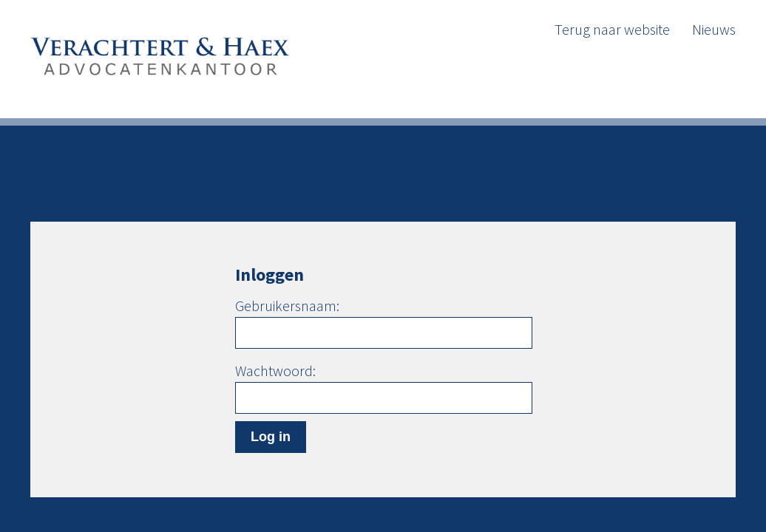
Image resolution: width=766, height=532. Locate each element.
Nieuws (714, 29)
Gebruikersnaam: (287, 306)
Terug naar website (612, 29)
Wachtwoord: (275, 371)
